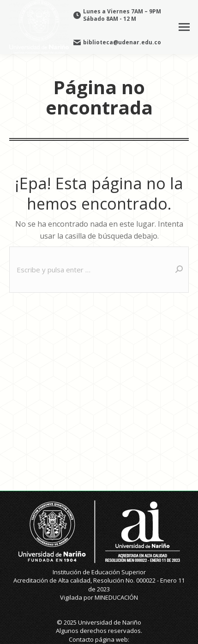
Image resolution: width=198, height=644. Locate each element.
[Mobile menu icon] (184, 27)
